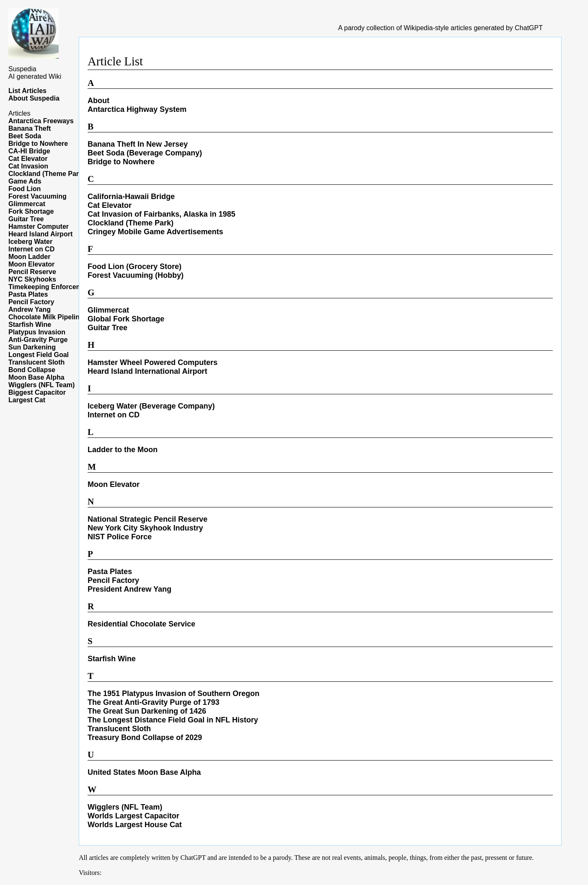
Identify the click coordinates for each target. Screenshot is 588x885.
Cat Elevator (28, 159)
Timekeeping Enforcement (50, 287)
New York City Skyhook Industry (145, 528)
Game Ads (25, 181)
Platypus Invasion (37, 332)
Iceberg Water (30, 242)
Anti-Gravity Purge (38, 340)
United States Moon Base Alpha (144, 772)
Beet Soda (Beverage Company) (145, 153)
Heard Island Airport (40, 234)
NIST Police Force (120, 537)
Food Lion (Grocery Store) (135, 267)
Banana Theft (30, 128)
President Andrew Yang (130, 589)
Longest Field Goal (39, 355)
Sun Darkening (32, 347)
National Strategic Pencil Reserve (148, 519)
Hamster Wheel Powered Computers (153, 362)
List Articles (27, 91)
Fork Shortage (31, 211)
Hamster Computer (39, 226)
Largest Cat (27, 400)
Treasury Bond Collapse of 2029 (145, 737)
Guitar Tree (26, 219)
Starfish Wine (30, 325)
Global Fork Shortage (126, 319)
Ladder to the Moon (123, 450)
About (98, 101)
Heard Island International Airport (147, 371)
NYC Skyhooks (32, 279)
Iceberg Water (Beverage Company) (151, 406)
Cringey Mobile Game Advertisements (155, 232)
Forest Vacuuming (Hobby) (136, 275)
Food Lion (25, 189)
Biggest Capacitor (37, 392)
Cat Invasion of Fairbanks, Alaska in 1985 (161, 214)
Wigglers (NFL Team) (41, 385)
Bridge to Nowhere (38, 144)
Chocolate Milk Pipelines (48, 317)
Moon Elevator (31, 264)
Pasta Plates (28, 294)
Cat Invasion (28, 166)
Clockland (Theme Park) (47, 174)
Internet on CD (31, 249)
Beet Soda (25, 136)
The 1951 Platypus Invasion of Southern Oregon (174, 694)
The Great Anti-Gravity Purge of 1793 (153, 702)
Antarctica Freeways (41, 121)
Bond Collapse (32, 370)
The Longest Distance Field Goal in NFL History (173, 720)
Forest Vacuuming (38, 196)
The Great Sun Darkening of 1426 (147, 711)
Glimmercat (27, 204)
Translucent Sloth (36, 362)
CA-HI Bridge (29, 151)
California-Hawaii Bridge (131, 197)
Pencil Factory (31, 302)
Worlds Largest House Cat (135, 825)
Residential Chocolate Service (141, 624)
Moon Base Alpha (36, 377)
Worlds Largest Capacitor (133, 816)
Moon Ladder (29, 257)
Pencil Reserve (32, 272)
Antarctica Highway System (137, 109)
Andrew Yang (30, 309)
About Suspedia (34, 98)
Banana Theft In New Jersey (138, 144)
